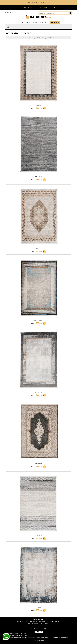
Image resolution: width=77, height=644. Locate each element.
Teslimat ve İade (22, 621)
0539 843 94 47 (46, 3)
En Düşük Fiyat (31, 38)
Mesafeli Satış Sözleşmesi (38, 621)
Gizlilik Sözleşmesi (55, 621)
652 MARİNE (38, 536)
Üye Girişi (20, 22)
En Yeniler (51, 38)
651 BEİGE (38, 607)
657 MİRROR (38, 177)
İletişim (47, 22)
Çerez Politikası (33, 624)
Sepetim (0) (55, 22)
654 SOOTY (38, 392)
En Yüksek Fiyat (42, 38)
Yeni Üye (28, 22)
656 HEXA (38, 249)
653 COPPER (38, 464)
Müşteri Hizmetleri (38, 22)
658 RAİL (38, 105)
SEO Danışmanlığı (38, 640)
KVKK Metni (45, 624)
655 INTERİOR (38, 320)
